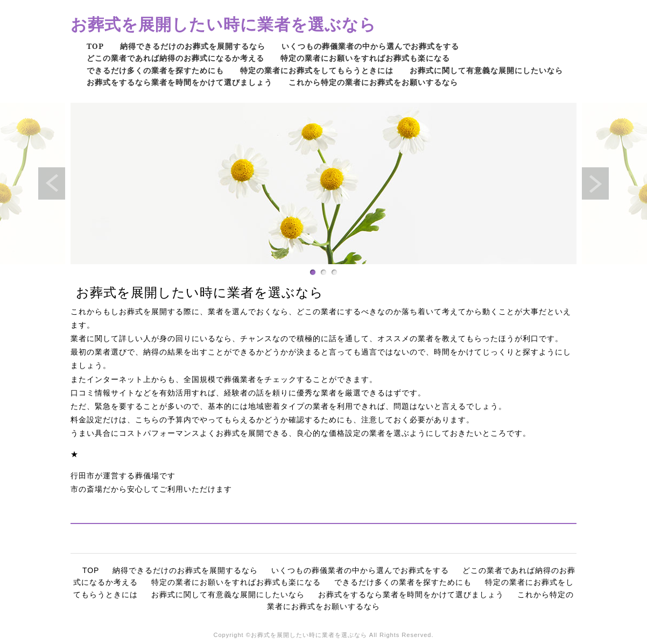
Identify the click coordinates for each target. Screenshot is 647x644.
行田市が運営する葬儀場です (123, 476)
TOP (95, 46)
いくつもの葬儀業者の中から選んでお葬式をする (370, 46)
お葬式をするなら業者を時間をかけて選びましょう (180, 82)
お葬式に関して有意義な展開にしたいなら (486, 70)
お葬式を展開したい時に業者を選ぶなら (223, 24)
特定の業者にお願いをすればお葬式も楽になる (365, 58)
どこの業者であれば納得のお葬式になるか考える (175, 58)
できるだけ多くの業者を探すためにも (155, 70)
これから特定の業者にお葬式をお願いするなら (373, 82)
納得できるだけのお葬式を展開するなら (193, 46)
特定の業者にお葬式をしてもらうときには (317, 70)
